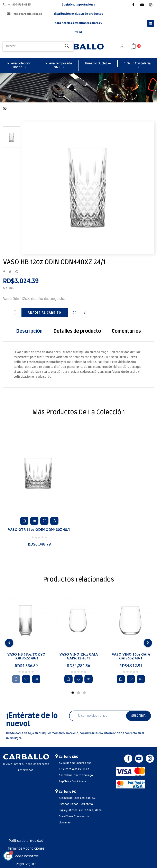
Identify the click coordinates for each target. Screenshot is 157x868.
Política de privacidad (26, 841)
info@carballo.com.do (27, 14)
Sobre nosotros (26, 856)
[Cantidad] (11, 313)
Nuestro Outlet (98, 63)
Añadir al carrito (45, 313)
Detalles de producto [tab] (77, 331)
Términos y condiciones (26, 849)
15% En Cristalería (137, 65)
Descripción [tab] (29, 331)
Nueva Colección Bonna (19, 65)
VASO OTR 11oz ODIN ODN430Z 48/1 (39, 530)
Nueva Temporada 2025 (59, 65)
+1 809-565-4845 (19, 5)
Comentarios (126, 331)
